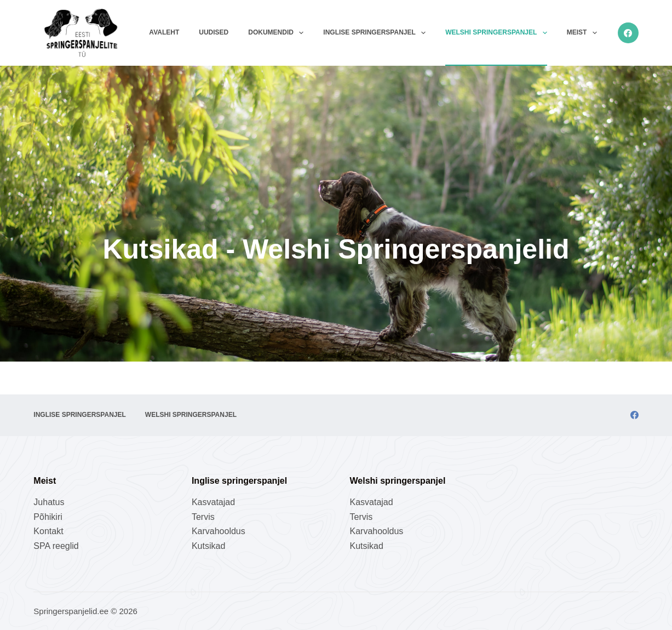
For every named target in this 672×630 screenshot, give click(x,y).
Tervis (203, 517)
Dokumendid (278, 33)
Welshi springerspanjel (498, 33)
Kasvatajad (213, 502)
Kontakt (48, 531)
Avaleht (164, 32)
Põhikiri (48, 517)
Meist (584, 33)
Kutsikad (208, 546)
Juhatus (49, 502)
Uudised (214, 32)
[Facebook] (628, 33)
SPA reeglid (56, 546)
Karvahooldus (219, 531)
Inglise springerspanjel (377, 33)
